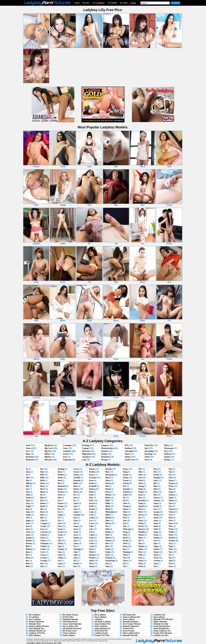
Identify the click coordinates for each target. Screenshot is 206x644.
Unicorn (172, 509)
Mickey (108, 495)
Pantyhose (106, 457)
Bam (28, 552)
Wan (171, 521)
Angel (28, 506)
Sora (156, 541)
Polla (141, 555)
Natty (125, 495)
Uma (171, 503)
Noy (125, 549)
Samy (156, 503)
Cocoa (43, 555)
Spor (156, 543)
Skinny (128, 457)
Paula (141, 523)
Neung (126, 506)
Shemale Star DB (130, 635)
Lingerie (105, 445)
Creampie (67, 445)
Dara (42, 566)
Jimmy (76, 538)
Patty (141, 521)
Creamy (44, 561)
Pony (141, 563)
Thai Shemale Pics (37, 628)
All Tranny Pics (129, 615)
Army (28, 532)
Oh (124, 566)
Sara (156, 509)
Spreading (149, 451)
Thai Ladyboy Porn (131, 633)
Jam (75, 506)
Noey (125, 521)
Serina (156, 515)
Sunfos (157, 549)
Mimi (108, 506)
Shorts (128, 454)
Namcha (109, 558)
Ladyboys (99, 619)
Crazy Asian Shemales (72, 624)
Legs (84, 460)
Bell (42, 475)
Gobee (60, 558)
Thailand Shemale (70, 619)
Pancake (142, 500)
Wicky (171, 529)
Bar (27, 555)
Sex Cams (124, 3)
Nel (124, 500)
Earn (60, 495)
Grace (76, 469)
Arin (28, 523)
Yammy (172, 541)
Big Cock (49, 448)
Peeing (104, 460)
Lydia (92, 546)
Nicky (125, 509)
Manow (92, 558)
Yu (170, 555)
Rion (156, 489)
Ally (28, 486)
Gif (59, 538)
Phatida (142, 532)
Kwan (92, 503)
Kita (91, 498)
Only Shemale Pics (161, 628)
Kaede (76, 563)
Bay (27, 561)
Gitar (60, 555)
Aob (28, 518)
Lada (91, 512)
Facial (66, 454)
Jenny (76, 526)
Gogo (60, 563)
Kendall (93, 486)
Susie (156, 555)
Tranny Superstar (36, 622)
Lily (91, 529)
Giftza (60, 543)
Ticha (171, 486)
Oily (140, 472)
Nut (125, 558)
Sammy (157, 500)
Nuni (125, 555)
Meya (108, 492)
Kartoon (93, 478)
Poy (155, 472)
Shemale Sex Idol (161, 624)
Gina (60, 552)
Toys (166, 451)
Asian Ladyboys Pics (131, 617)
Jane (75, 509)
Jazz (75, 518)
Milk (107, 500)
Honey (76, 489)
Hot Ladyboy (100, 615)
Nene (125, 503)
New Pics (86, 3)
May (107, 472)
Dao (42, 563)
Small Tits (149, 445)
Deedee (61, 475)
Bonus (43, 503)
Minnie (108, 518)
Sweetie (157, 561)
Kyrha (92, 509)
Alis (27, 480)
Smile (156, 518)
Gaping (85, 448)
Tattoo (147, 457)
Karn (92, 475)
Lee (91, 521)
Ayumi (29, 538)
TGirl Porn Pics (101, 631)
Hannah (77, 480)
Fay (59, 521)
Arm (28, 529)
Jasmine (77, 515)
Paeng (141, 486)
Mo (107, 526)
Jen (75, 523)
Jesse (76, 529)
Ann (28, 509)
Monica (109, 541)
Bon (42, 500)
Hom (76, 486)
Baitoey (29, 543)
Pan (140, 498)
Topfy (171, 498)
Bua (42, 518)
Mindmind (110, 512)
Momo (108, 532)
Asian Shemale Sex (102, 628)
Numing (126, 552)
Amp (28, 500)
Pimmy (142, 546)
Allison (29, 483)
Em (59, 500)
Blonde (48, 457)
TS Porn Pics (68, 617)
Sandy (156, 506)
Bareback (30, 457)
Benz (42, 486)
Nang (125, 472)
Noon (125, 546)
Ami (28, 492)
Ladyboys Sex (159, 615)
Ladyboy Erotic (101, 633)
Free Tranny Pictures (132, 624)
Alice (28, 478)
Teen (146, 460)
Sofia (156, 526)
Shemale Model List (37, 631)
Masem (108, 469)
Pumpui (157, 478)
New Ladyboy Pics (70, 626)
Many (92, 561)
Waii (171, 518)
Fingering (67, 460)
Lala (91, 515)
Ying (171, 546)
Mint (107, 521)
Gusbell (77, 478)
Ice (75, 495)
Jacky (76, 503)
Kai (75, 566)
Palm (141, 489)
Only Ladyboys (101, 626)
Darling (61, 469)
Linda (92, 535)
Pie (140, 541)
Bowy (43, 512)
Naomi (126, 480)
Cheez (43, 538)
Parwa (141, 515)
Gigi (60, 546)
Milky (108, 503)
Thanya (172, 483)
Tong (171, 492)
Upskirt (167, 457)
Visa (170, 515)
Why (171, 526)
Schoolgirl (129, 451)
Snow (156, 521)
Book (43, 506)
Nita (125, 518)
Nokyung (127, 529)
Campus (44, 523)
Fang (60, 515)
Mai (91, 549)
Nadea (108, 549)
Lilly (91, 526)
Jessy (76, 535)
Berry (43, 489)
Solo (146, 448)
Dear (60, 472)
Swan (156, 558)
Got (59, 566)
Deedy (60, 478)
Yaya (171, 543)
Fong (60, 529)
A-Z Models (112, 3)
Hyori (76, 492)
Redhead (129, 448)
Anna (28, 512)
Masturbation (107, 448)
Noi (124, 523)
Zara (171, 566)
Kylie (92, 506)
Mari (91, 563)
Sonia (156, 535)
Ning (125, 515)
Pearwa (142, 529)
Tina (171, 489)
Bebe (28, 566)
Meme (108, 489)
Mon (107, 535)
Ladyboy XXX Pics (37, 633)
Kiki (91, 492)
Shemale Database (131, 622)
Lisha (92, 543)
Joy (75, 546)
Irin (75, 498)
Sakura (157, 498)
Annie (28, 515)
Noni (125, 535)
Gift (59, 541)
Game (60, 535)
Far (59, 518)
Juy (75, 561)
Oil (140, 469)
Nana (108, 566)
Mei (107, 486)
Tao (170, 475)
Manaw (92, 555)
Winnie (172, 538)
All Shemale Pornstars (72, 628)
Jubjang (77, 549)
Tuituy (171, 500)
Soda (156, 523)
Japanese (86, 457)
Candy (43, 526)
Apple (28, 521)
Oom (141, 483)
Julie (75, 555)
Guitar (76, 475)
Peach (141, 526)
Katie (92, 483)
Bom (42, 498)
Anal (28, 445)
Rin (155, 483)
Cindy (43, 549)
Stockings (148, 454)
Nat (124, 486)
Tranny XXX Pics (102, 635)
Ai (27, 475)
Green (76, 472)
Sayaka (157, 512)
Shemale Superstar (131, 626)
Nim (125, 512)
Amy (28, 503)
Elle (59, 498)
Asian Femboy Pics (103, 624)
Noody (126, 541)
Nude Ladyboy (69, 635)
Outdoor (105, 451)
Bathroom (30, 460)
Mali (91, 552)
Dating (133, 3)
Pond (141, 561)
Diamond (62, 486)
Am (27, 489)
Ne (124, 498)
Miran (108, 523)
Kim (91, 495)
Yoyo (171, 552)
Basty (28, 558)
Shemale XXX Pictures (163, 619)
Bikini (47, 454)
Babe (28, 454)
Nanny (126, 478)
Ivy (75, 500)
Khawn (92, 489)
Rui (155, 495)
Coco (42, 552)
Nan (107, 563)
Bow (42, 509)
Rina (156, 486)
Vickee (171, 512)
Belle (42, 480)
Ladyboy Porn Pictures (44, 643)
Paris (141, 512)
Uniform (168, 454)
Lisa (91, 541)
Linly (92, 538)
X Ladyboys (34, 617)
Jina (75, 541)
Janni (76, 512)
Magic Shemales (160, 622)
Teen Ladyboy (129, 619)
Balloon (29, 549)
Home (77, 3)
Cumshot (67, 451)
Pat (140, 518)
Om (140, 478)
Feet (65, 457)
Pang (141, 503)
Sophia (157, 538)
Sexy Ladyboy (35, 619)
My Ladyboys (35, 615)
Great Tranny (129, 631)
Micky (108, 498)
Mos (107, 546)
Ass (27, 451)
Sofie (156, 529)
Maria (92, 566)
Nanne (126, 475)
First (60, 526)
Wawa (171, 523)
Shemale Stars (35, 624)
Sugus (156, 546)
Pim (140, 543)
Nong (125, 532)
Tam (170, 469)
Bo (41, 495)
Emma (61, 503)
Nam (107, 555)
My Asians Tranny (70, 615)
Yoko (171, 549)
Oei (124, 563)
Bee (42, 469)
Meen (108, 480)
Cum (65, 448)
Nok (125, 526)
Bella (42, 478)
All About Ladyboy (103, 622)
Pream (156, 475)
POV (127, 445)
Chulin (43, 546)
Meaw (108, 478)
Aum (28, 535)
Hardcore (86, 451)
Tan (170, 472)
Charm (43, 535)
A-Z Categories (98, 3)
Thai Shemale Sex (70, 622)
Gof (59, 561)
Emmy (61, 506)
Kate (91, 480)
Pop (155, 469)
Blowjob (48, 460)
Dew (60, 483)
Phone (141, 535)
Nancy (126, 469)
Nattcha (126, 492)
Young (167, 460)
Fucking (86, 445)
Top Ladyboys (100, 617)
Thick (166, 445)
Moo (107, 543)
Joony (76, 543)
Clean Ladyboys (69, 633)
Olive (141, 475)
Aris (28, 526)
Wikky (171, 532)
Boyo (42, 515)
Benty (43, 483)
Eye (59, 509)
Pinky (141, 549)
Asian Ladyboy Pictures (39, 626)
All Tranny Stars (70, 631)
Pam (140, 495)
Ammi (28, 498)
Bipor (43, 492)
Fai (59, 512)
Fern (60, 523)
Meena (108, 483)
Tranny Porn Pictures (163, 633)
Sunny (156, 552)
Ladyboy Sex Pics (161, 635)
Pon (140, 558)
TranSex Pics (128, 628)
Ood (140, 480)
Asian (28, 448)
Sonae (156, 532)
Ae (27, 469)
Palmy (141, 492)
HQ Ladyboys (35, 635)
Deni (60, 480)
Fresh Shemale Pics (162, 626)
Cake (43, 521)
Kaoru (92, 469)
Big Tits (48, 451)
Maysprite (110, 475)
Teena (171, 480)
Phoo (141, 538)
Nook (125, 543)
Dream (61, 492)
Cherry (43, 541)
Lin (91, 532)
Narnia (126, 483)
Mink (108, 515)
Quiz (156, 480)
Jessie (76, 532)
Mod (107, 529)
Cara (42, 529)
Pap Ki (141, 506)
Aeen (28, 472)
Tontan (172, 495)
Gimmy (61, 549)
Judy (76, 552)
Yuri (170, 563)
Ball (27, 546)
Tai (155, 566)
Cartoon (44, 532)
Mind (108, 509)
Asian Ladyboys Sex (162, 631)
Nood (125, 538)
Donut (60, 489)
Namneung (110, 561)
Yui (170, 558)
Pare (140, 509)
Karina (92, 472)
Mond (108, 538)
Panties (104, 454)
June (75, 558)
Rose (156, 492)
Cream (43, 558)
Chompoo (44, 543)
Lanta (92, 518)
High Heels (87, 454)
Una (170, 506)
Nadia (108, 552)
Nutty (125, 561)
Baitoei (29, 541)
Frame (61, 532)
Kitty (91, 500)
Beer (42, 472)
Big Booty (49, 445)
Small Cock (130, 460)
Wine (171, 535)
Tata (170, 478)
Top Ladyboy (159, 617)
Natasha (126, 489)
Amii (28, 495)
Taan (156, 563)
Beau (28, 563)
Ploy (140, 552)
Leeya (92, 523)
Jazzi (76, 521)
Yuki (171, 561)
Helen (76, 483)
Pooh (141, 566)
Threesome (169, 448)
